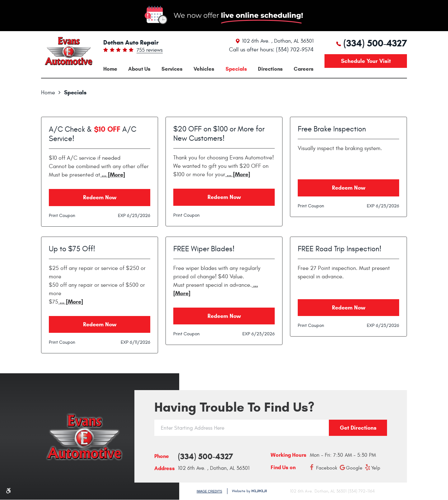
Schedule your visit (366, 61)
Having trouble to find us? (234, 407)
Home (110, 69)
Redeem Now (100, 197)
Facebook (327, 468)
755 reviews (150, 50)
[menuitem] (110, 69)
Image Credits (209, 491)
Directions (270, 69)
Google (354, 468)
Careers (304, 69)
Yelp (376, 468)
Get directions (358, 428)
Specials (236, 69)
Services (172, 69)
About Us (139, 69)
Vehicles (204, 69)
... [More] (113, 175)
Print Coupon (62, 216)
